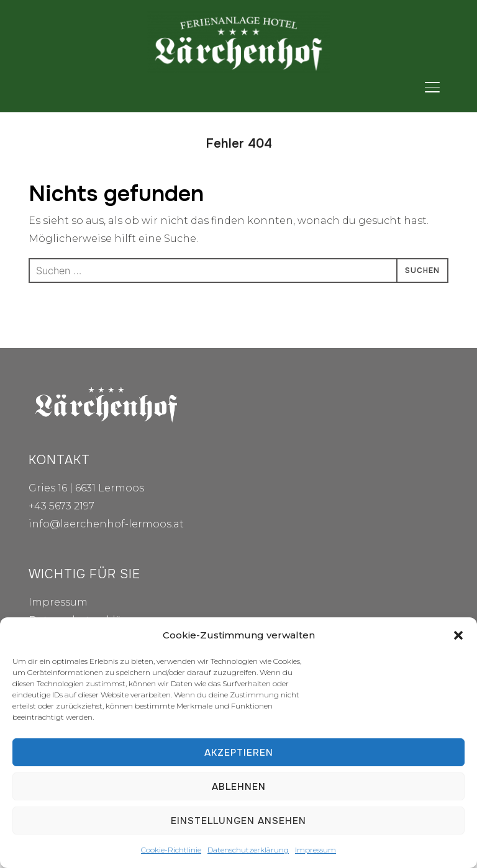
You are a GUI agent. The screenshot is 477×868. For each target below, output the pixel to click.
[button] (458, 635)
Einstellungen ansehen (238, 821)
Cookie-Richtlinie (171, 850)
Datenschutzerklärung (248, 850)
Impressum (316, 850)
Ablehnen (239, 787)
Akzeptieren (239, 753)
